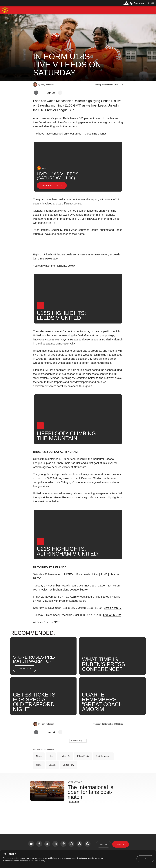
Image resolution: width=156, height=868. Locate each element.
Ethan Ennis (83, 756)
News (39, 756)
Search (52, 765)
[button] (13, 10)
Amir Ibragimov (103, 756)
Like (51, 756)
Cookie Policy (39, 861)
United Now (68, 765)
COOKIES (10, 854)
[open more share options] (60, 93)
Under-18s (65, 756)
